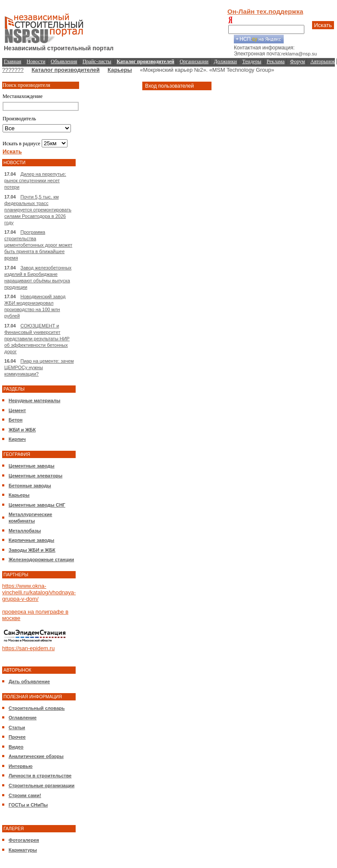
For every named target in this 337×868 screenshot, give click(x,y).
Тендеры (252, 61)
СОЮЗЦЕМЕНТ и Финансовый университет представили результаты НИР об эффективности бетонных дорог (37, 339)
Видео (16, 747)
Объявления (64, 61)
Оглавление (23, 718)
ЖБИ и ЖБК (22, 430)
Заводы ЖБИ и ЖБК (32, 550)
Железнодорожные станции (41, 559)
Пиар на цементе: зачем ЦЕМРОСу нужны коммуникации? (39, 367)
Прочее (17, 737)
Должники (225, 61)
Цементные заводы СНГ (37, 505)
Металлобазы (25, 531)
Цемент (17, 410)
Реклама (276, 61)
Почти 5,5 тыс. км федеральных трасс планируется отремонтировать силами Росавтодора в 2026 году (38, 210)
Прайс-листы (97, 61)
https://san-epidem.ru (28, 648)
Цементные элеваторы (35, 476)
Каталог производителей (65, 70)
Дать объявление (29, 682)
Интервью (21, 766)
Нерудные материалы (34, 400)
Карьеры (120, 70)
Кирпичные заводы (31, 540)
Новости (36, 61)
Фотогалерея (24, 840)
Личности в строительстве (40, 776)
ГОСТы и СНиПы (28, 805)
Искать (323, 25)
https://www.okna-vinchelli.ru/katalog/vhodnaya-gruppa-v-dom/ (39, 592)
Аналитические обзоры (36, 756)
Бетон (15, 420)
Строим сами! (25, 795)
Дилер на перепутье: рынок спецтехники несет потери (35, 180)
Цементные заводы (32, 466)
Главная (12, 61)
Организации (194, 61)
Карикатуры (23, 850)
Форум (298, 61)
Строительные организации (41, 785)
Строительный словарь (37, 708)
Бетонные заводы (30, 486)
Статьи (17, 727)
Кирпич (17, 439)
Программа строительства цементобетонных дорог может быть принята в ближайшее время (38, 245)
